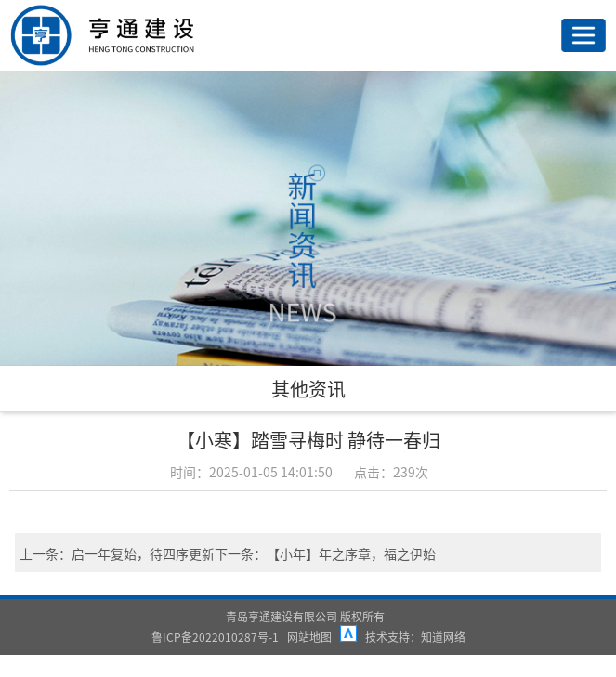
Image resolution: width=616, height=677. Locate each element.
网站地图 (309, 637)
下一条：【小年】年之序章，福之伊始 (325, 553)
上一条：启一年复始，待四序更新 (117, 553)
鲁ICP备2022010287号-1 (215, 637)
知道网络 (443, 637)
